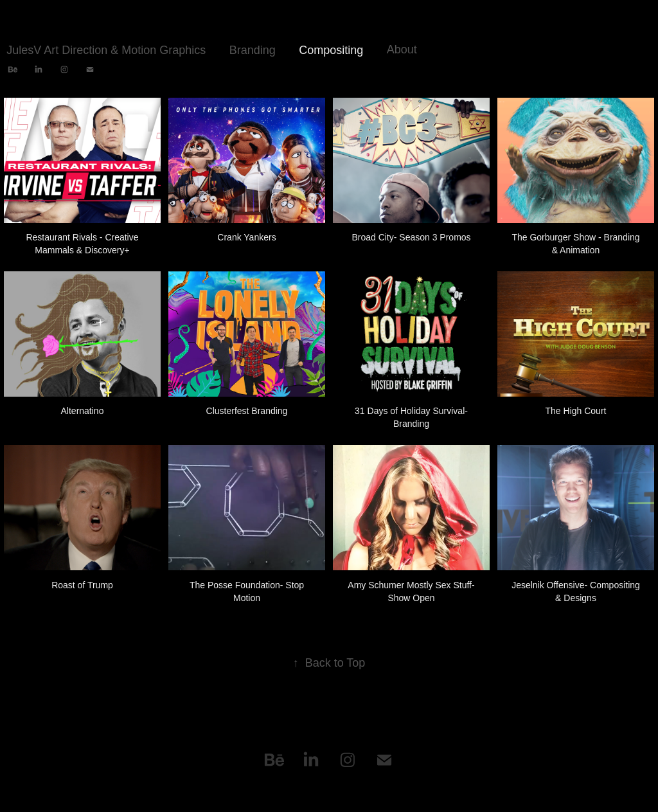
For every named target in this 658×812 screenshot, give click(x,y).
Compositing (331, 50)
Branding (253, 50)
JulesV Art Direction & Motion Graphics (106, 50)
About (402, 50)
